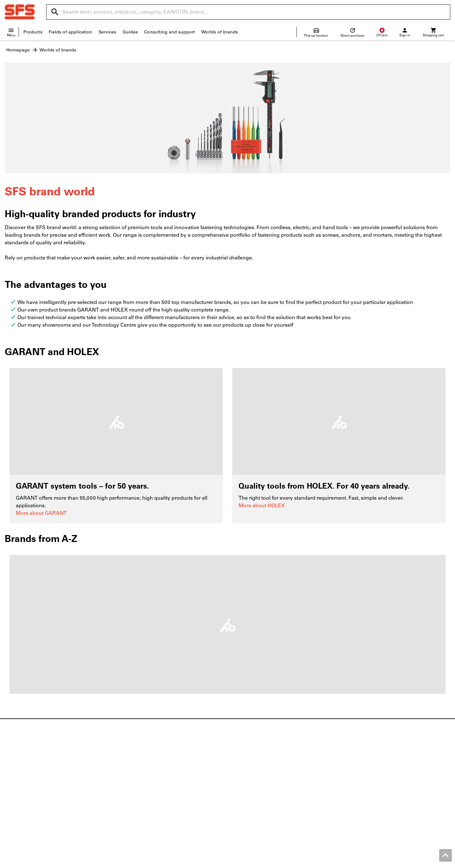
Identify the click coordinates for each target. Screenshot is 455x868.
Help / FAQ (243, 771)
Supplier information (255, 791)
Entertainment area (25, 804)
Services (107, 32)
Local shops (18, 778)
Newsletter (244, 804)
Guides (130, 32)
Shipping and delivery (256, 778)
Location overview (24, 771)
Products (33, 32)
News (11, 764)
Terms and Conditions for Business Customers (264, 862)
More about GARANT (41, 513)
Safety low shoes (364, 771)
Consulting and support (170, 32)
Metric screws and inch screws (378, 764)
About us (15, 791)
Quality (12, 797)
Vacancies (15, 784)
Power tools (359, 778)
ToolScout (129, 771)
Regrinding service (138, 791)
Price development (252, 797)
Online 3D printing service (146, 797)
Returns (240, 784)
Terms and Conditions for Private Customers (363, 862)
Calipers (355, 791)
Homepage (18, 50)
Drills (351, 784)
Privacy (421, 862)
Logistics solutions (139, 804)
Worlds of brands (220, 32)
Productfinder (133, 784)
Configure (129, 778)
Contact (240, 764)
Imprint (204, 862)
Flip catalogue (134, 764)
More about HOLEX (262, 505)
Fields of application (70, 32)
